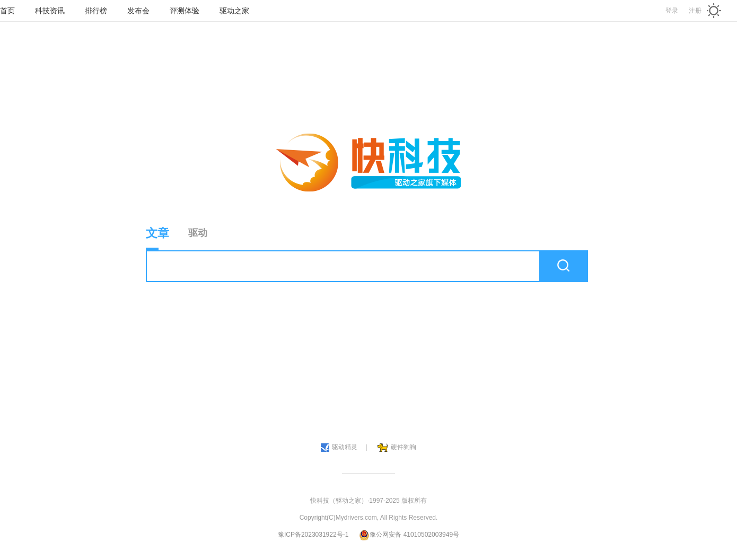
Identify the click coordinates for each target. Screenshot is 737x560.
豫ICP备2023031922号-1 (313, 535)
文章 (157, 238)
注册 (695, 11)
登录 (672, 11)
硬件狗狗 (397, 448)
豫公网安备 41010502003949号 (409, 535)
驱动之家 (234, 11)
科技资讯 (50, 11)
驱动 (198, 233)
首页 (7, 11)
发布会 (138, 11)
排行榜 (96, 11)
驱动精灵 (339, 448)
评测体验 (185, 11)
